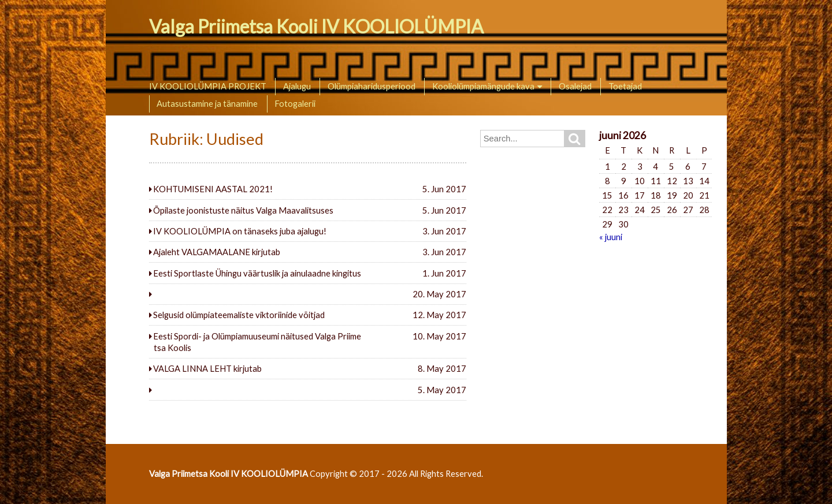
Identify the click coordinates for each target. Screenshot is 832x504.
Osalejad (575, 86)
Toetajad (625, 86)
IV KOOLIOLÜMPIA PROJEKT (208, 86)
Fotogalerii (295, 103)
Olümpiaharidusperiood (372, 86)
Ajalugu (297, 86)
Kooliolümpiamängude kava (483, 86)
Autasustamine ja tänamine (207, 103)
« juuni (611, 237)
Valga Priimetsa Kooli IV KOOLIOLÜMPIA (316, 26)
